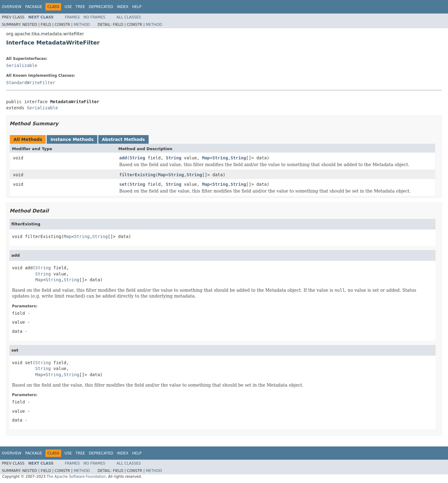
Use (68, 7)
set (123, 184)
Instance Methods (72, 139)
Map (206, 158)
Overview (12, 7)
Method (82, 25)
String (137, 158)
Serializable (22, 65)
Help (137, 7)
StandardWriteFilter (31, 83)
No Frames (94, 17)
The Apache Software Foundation (76, 477)
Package (34, 7)
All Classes (129, 17)
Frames (72, 17)
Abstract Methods (123, 139)
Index (123, 7)
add (123, 158)
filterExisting (137, 175)
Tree (80, 7)
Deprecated (101, 7)
